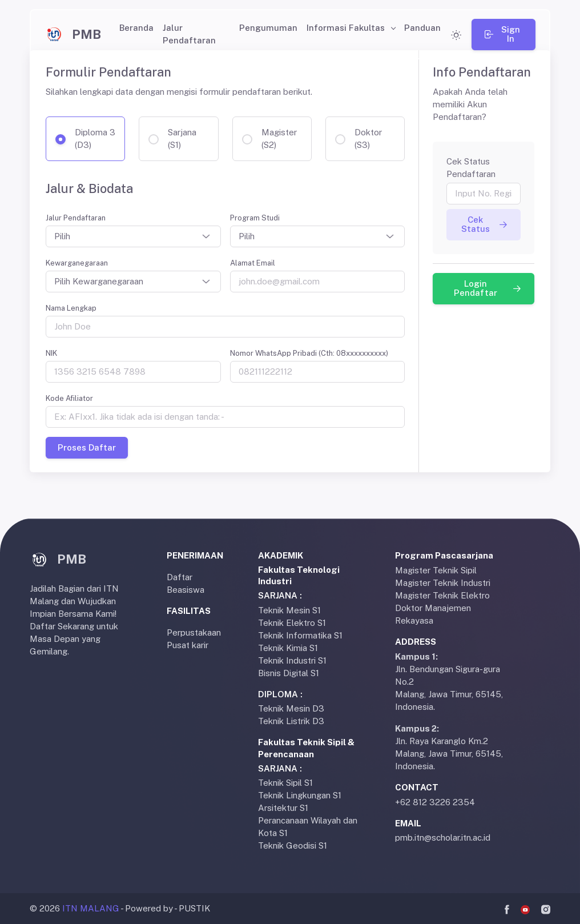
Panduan (422, 28)
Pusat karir (188, 645)
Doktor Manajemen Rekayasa (433, 614)
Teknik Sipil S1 (285, 783)
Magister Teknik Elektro (442, 595)
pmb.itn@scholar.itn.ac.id (443, 837)
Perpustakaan (194, 632)
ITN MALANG (91, 908)
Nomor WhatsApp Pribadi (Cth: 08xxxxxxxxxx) (309, 353)
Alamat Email (253, 263)
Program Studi (255, 218)
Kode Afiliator (69, 398)
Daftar (180, 577)
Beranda (136, 28)
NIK (51, 353)
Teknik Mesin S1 (289, 610)
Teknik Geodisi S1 (293, 845)
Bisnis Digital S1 (289, 673)
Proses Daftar (87, 447)
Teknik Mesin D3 (291, 708)
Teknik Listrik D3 (291, 721)
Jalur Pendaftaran (189, 34)
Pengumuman (268, 28)
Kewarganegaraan (77, 263)
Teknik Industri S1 (292, 660)
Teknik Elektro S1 (292, 623)
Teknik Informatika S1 (300, 635)
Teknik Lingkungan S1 (300, 795)
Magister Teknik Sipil (436, 570)
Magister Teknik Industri (443, 583)
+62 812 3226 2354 (435, 802)
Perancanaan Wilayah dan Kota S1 (308, 827)
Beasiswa (186, 590)
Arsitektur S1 (283, 808)
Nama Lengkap (71, 308)
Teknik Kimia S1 (288, 648)
